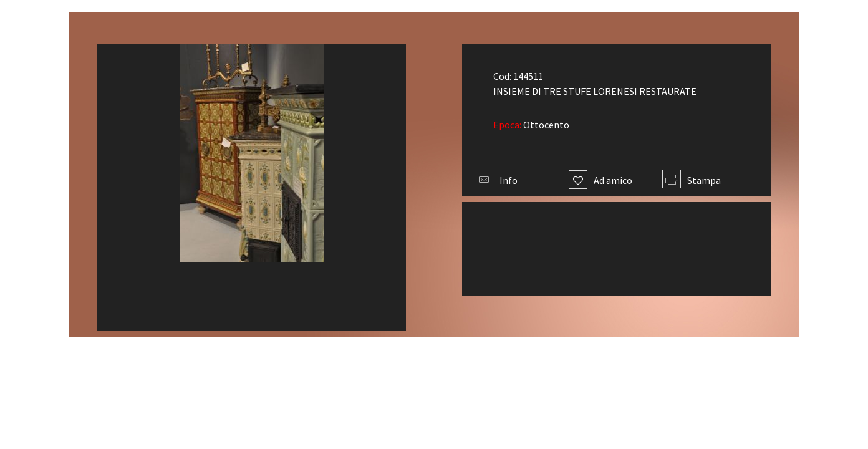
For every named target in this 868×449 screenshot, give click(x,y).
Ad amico (600, 180)
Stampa (692, 180)
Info (496, 180)
